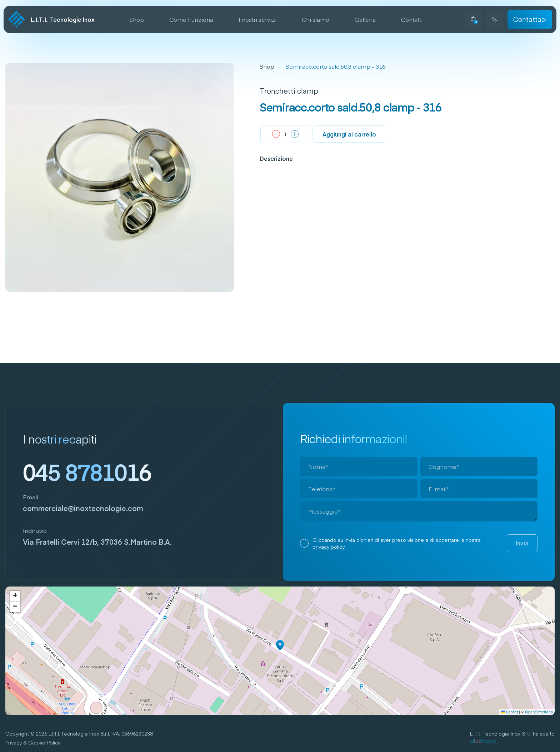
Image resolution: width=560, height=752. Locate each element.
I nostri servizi (257, 19)
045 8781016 (87, 471)
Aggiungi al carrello (349, 134)
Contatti (412, 19)
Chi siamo (316, 19)
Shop (137, 19)
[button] (280, 645)
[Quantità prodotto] (285, 134)
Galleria (365, 19)
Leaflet (509, 712)
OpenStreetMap (539, 712)
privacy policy (329, 546)
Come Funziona (191, 19)
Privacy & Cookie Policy (33, 743)
